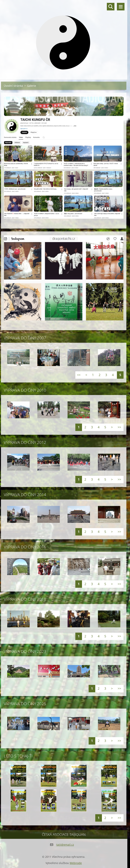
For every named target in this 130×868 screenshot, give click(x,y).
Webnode (76, 863)
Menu (121, 7)
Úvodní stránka (13, 86)
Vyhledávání (111, 7)
